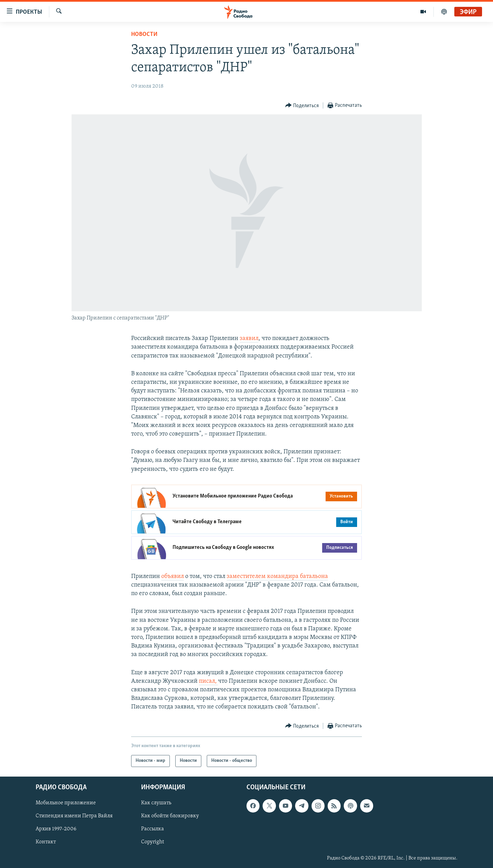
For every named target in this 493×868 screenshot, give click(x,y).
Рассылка (153, 829)
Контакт (46, 842)
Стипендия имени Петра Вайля (74, 816)
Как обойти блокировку (170, 816)
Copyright (153, 842)
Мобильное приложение (66, 803)
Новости (144, 34)
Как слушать (156, 803)
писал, (208, 681)
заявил (249, 338)
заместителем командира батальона (277, 576)
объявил (173, 576)
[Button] (302, 106)
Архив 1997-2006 (56, 829)
